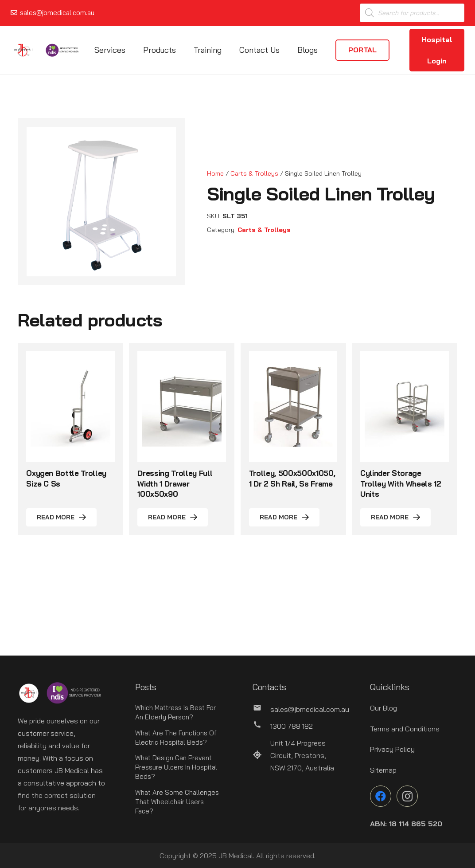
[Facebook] (381, 796)
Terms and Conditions (405, 729)
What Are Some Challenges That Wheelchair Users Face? (177, 802)
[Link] (23, 50)
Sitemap (383, 770)
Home (215, 173)
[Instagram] (407, 796)
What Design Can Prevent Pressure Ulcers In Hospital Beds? (176, 767)
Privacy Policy (392, 749)
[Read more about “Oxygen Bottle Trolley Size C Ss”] (61, 517)
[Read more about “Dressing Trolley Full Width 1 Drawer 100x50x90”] (173, 517)
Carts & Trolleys (254, 173)
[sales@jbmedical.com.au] (261, 709)
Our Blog (384, 708)
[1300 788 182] (261, 726)
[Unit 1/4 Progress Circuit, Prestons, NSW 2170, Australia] (261, 755)
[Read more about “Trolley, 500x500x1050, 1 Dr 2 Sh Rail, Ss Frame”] (284, 517)
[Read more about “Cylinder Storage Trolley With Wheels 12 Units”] (395, 517)
